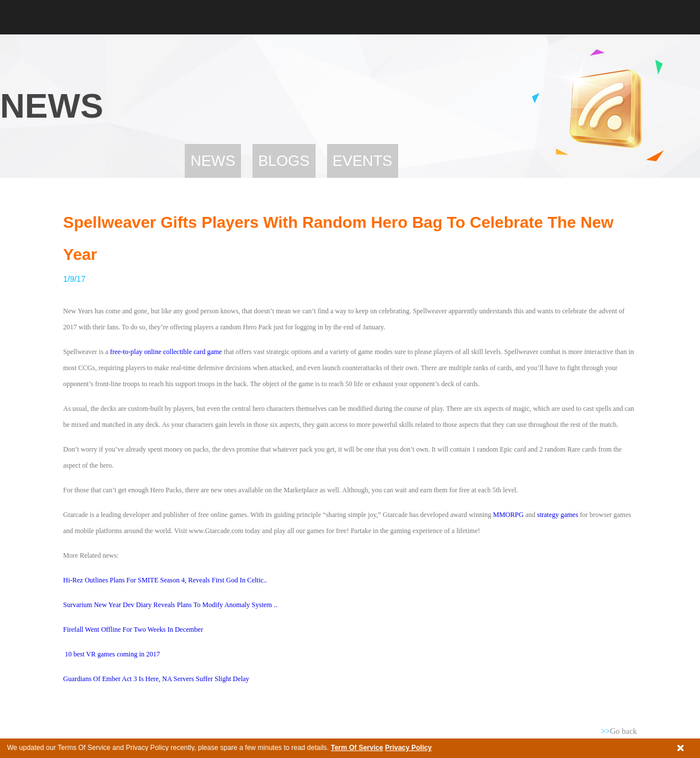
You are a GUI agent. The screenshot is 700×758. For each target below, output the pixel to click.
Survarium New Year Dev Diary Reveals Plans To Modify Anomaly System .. (170, 605)
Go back (619, 731)
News (213, 161)
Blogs (284, 161)
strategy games (558, 515)
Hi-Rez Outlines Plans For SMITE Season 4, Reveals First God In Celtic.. (165, 580)
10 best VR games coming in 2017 (112, 654)
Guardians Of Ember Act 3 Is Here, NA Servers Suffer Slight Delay (156, 679)
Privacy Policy (408, 748)
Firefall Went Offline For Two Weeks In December (133, 629)
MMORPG (507, 515)
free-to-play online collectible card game (166, 352)
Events (363, 161)
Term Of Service (357, 748)
